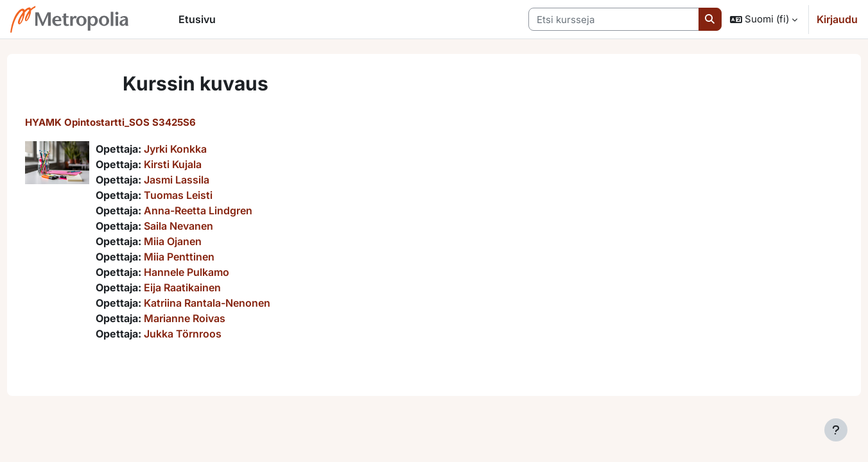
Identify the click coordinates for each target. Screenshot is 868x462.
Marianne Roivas (208, 318)
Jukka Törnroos (206, 334)
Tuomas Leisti (202, 195)
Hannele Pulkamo (210, 272)
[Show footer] (836, 430)
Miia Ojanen (196, 241)
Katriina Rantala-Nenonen (231, 303)
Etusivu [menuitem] (197, 19)
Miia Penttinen (203, 257)
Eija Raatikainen (206, 287)
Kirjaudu (837, 19)
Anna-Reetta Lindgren (222, 210)
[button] (764, 19)
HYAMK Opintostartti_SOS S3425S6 (134, 122)
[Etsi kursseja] (614, 20)
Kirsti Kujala (196, 164)
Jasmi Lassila (200, 180)
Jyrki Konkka (199, 149)
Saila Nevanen (202, 226)
